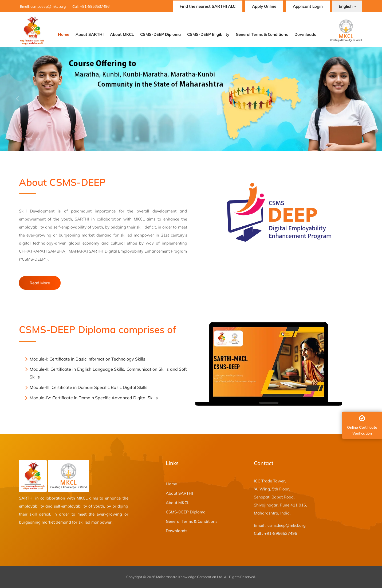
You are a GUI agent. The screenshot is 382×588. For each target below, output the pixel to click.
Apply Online (264, 6)
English (348, 6)
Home (64, 34)
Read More (40, 283)
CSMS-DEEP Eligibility (208, 34)
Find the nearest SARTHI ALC (208, 6)
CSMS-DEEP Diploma (160, 34)
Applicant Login (308, 6)
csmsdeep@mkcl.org (48, 6)
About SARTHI (90, 34)
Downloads (305, 34)
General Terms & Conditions (262, 34)
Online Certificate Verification (363, 425)
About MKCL (122, 34)
